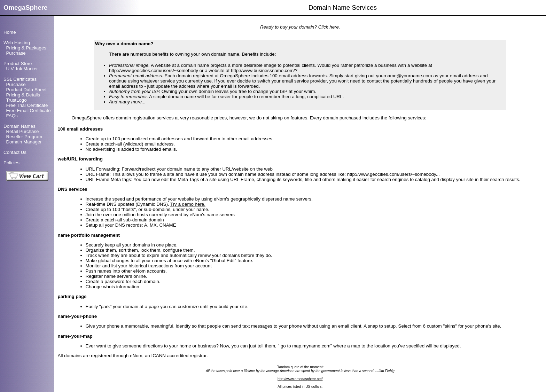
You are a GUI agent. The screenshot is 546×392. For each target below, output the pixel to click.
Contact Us (15, 152)
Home (10, 32)
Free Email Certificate (28, 111)
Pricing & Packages (26, 48)
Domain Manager (24, 142)
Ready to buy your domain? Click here (299, 27)
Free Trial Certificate (27, 105)
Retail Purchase (22, 131)
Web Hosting (17, 43)
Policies (11, 163)
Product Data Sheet (26, 90)
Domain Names (19, 126)
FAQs (12, 116)
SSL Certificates (20, 79)
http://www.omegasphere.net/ (300, 379)
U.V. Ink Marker (22, 69)
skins (450, 326)
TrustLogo (16, 100)
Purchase (16, 53)
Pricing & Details (23, 95)
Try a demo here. (188, 204)
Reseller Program (24, 137)
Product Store (18, 64)
